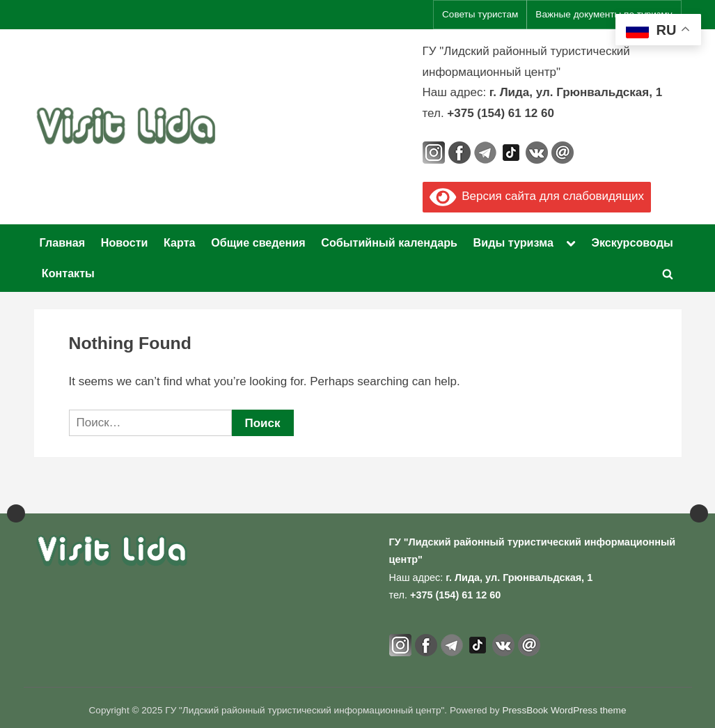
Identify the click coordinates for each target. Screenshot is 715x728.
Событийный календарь (389, 242)
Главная (63, 242)
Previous (16, 495)
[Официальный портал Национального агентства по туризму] (297, 495)
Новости (125, 242)
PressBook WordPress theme (564, 710)
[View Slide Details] (55, 495)
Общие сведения (258, 242)
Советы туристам (480, 14)
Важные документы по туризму (604, 14)
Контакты (68, 273)
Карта (180, 242)
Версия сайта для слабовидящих (537, 196)
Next (699, 495)
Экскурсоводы (632, 242)
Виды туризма (513, 242)
